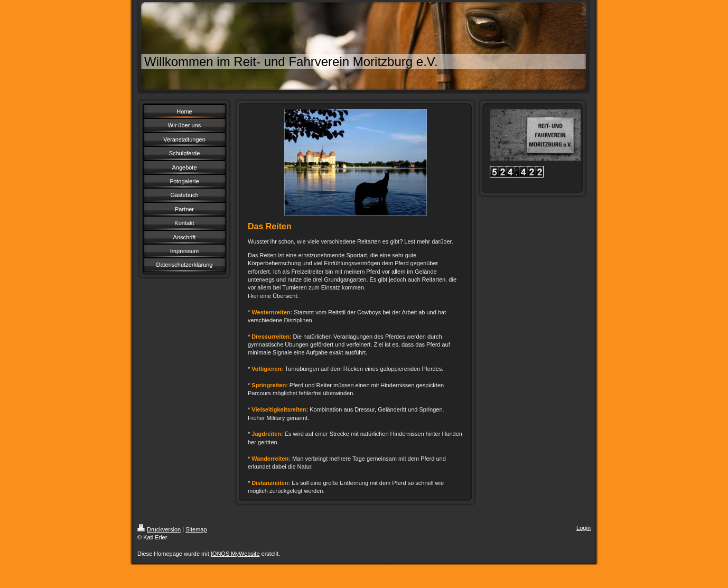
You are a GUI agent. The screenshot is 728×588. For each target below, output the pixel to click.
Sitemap (196, 529)
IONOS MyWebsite (235, 554)
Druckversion (159, 529)
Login (584, 528)
